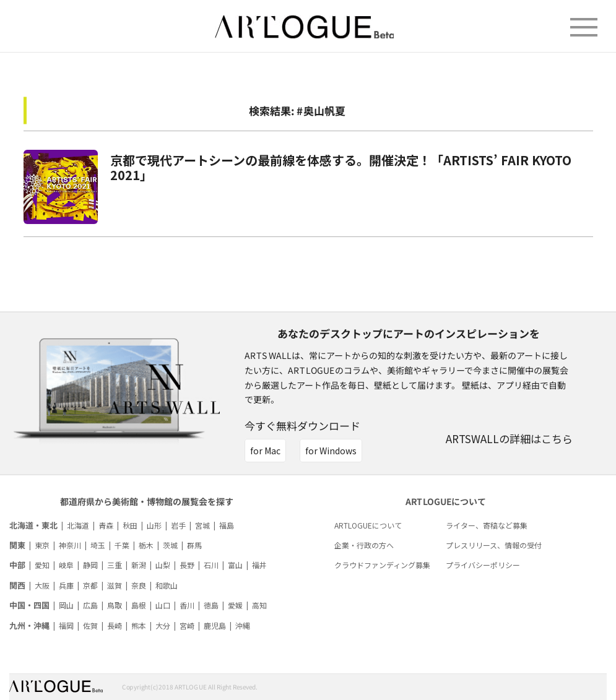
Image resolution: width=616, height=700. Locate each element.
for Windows (331, 451)
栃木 (146, 545)
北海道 (78, 525)
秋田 (130, 525)
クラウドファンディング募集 (382, 565)
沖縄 (243, 625)
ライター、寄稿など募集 (487, 525)
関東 (17, 545)
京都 (90, 585)
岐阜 (66, 565)
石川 (211, 565)
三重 (115, 565)
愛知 (42, 565)
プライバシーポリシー (483, 565)
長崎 (115, 625)
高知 (259, 605)
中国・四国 (29, 605)
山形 (154, 525)
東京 (42, 545)
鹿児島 (215, 625)
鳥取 (115, 605)
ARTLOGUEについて (368, 525)
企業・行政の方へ (364, 545)
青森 (106, 525)
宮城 (202, 525)
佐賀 (90, 625)
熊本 (139, 625)
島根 (139, 605)
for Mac (265, 451)
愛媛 (235, 605)
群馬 (194, 545)
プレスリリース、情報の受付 (494, 545)
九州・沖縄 (29, 625)
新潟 (139, 565)
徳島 (211, 605)
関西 (17, 585)
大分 (163, 625)
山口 (163, 605)
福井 (259, 565)
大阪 (42, 585)
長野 (187, 565)
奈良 (139, 585)
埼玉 (98, 545)
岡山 (66, 605)
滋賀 (115, 585)
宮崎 (187, 625)
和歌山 (167, 585)
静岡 (90, 565)
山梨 (163, 565)
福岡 (66, 625)
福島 (227, 525)
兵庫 (66, 585)
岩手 (178, 525)
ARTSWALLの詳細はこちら (509, 439)
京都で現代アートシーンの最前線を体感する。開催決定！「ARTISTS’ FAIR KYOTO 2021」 (341, 167)
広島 (90, 605)
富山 (235, 565)
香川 (187, 605)
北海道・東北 (33, 525)
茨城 (170, 545)
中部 (17, 565)
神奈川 (70, 545)
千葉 (122, 545)
